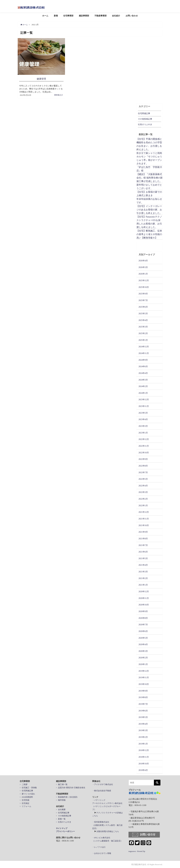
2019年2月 (143, 737)
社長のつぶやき (145, 124)
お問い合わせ (132, 16)
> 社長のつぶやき (64, 822)
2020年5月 (143, 638)
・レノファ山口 (99, 847)
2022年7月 (143, 472)
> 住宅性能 (25, 800)
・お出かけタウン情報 (102, 853)
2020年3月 (143, 651)
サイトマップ (62, 828)
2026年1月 (143, 274)
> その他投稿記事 (64, 816)
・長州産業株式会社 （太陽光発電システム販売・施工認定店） (107, 825)
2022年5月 (143, 479)
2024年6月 (143, 366)
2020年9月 (143, 611)
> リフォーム (25, 806)
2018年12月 (144, 750)
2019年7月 (143, 704)
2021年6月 (143, 552)
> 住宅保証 (25, 803)
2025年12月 (144, 280)
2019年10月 (144, 684)
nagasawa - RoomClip (137, 851)
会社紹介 (116, 16)
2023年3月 (143, 426)
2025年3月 (143, 327)
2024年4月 (143, 373)
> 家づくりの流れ (27, 794)
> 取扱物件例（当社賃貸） (67, 797)
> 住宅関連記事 (26, 791)
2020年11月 (144, 598)
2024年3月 (143, 380)
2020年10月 (144, 605)
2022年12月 (144, 439)
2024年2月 (143, 386)
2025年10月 (144, 287)
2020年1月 (143, 664)
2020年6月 (143, 631)
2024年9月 (143, 360)
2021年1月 (143, 585)
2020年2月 (143, 658)
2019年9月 (143, 691)
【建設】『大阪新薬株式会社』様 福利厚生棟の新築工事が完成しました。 (150, 178)
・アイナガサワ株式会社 (103, 784)
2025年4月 (143, 320)
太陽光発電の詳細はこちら (108, 831)
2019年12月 (144, 671)
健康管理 (41, 79)
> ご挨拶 (24, 784)
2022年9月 (143, 459)
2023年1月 (143, 433)
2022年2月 (143, 499)
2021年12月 (144, 512)
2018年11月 (144, 757)
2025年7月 (143, 300)
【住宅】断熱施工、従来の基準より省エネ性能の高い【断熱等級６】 (149, 234)
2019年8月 (143, 697)
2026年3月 (143, 267)
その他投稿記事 (145, 119)
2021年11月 (144, 519)
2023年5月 (143, 413)
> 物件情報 (61, 800)
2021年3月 (143, 571)
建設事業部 (84, 16)
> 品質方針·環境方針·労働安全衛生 (71, 787)
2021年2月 (143, 578)
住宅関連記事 (144, 113)
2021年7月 (143, 545)
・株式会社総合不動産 (102, 791)
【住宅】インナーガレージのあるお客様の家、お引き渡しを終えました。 (149, 210)
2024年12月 (144, 347)
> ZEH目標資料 (26, 797)
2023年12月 (144, 399)
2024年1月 (143, 393)
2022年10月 (144, 452)
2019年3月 (143, 730)
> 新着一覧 (61, 819)
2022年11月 (144, 446)
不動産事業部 (101, 16)
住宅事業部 (68, 16)
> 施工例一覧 (62, 784)
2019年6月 (143, 711)
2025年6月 (143, 307)
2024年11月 (144, 353)
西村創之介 (59, 95)
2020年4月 (143, 644)
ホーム (45, 16)
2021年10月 (144, 525)
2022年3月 (143, 492)
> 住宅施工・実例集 (28, 787)
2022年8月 (143, 466)
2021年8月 (143, 538)
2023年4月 (143, 419)
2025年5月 (143, 313)
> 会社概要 (61, 809)
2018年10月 (144, 763)
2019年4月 (143, 724)
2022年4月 (143, 485)
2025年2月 (143, 333)
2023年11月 (144, 406)
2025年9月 (143, 294)
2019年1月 (143, 744)
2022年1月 (143, 505)
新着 (56, 16)
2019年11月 (144, 677)
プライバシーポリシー (65, 831)
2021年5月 (143, 558)
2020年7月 (143, 625)
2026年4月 (143, 260)
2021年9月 (143, 532)
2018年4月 (143, 770)
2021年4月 (143, 565)
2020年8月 (143, 618)
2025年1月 (143, 340)
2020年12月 (144, 591)
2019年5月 (143, 717)
